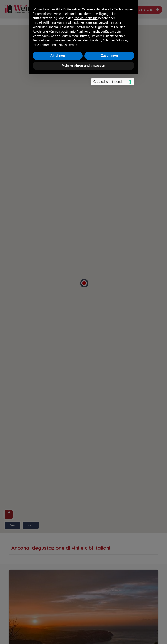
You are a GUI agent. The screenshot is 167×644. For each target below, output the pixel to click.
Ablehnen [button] (58, 340)
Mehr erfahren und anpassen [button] (83, 350)
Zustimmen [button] (109, 340)
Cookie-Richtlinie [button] (86, 303)
